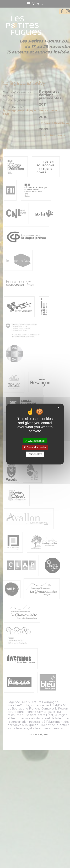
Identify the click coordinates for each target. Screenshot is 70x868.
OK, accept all (35, 441)
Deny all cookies (35, 447)
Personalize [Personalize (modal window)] (35, 454)
